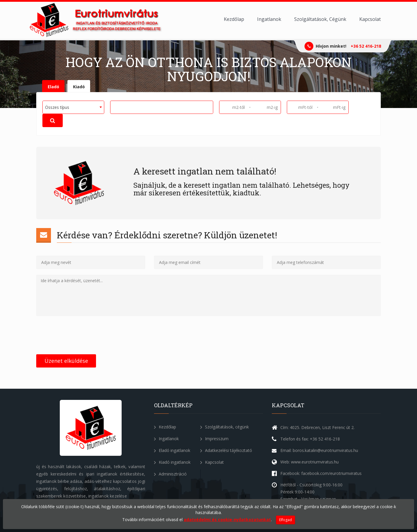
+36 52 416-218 (366, 46)
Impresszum (214, 439)
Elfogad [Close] (286, 520)
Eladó (53, 87)
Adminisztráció (170, 474)
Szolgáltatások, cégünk (225, 427)
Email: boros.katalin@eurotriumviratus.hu (319, 450)
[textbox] (114, 107)
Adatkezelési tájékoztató (226, 450)
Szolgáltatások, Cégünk (320, 19)
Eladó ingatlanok (172, 450)
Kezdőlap (234, 19)
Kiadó (79, 87)
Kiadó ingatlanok (172, 462)
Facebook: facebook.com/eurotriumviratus (321, 473)
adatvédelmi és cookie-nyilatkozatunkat (227, 519)
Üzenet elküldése (66, 361)
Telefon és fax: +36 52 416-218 (310, 439)
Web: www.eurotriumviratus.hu (310, 462)
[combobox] (73, 107)
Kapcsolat (370, 19)
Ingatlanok (269, 19)
